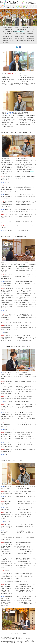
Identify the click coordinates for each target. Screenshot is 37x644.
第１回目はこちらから (19, 31)
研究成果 (31, 171)
